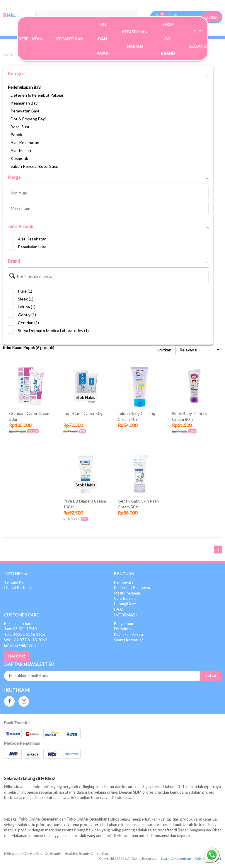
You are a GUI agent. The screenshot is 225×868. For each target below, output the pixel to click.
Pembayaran (125, 582)
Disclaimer (123, 629)
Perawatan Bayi (25, 111)
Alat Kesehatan (25, 142)
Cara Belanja (125, 598)
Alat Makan (21, 150)
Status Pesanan (127, 593)
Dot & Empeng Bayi (28, 119)
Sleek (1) (21, 299)
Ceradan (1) (23, 323)
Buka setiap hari (18, 623)
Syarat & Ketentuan (176, 858)
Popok (16, 135)
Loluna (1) (22, 307)
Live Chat (17, 656)
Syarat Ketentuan (129, 640)
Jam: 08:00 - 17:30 (20, 629)
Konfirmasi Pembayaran (134, 587)
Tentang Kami (16, 582)
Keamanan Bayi (24, 103)
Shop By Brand (168, 39)
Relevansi (199, 350)
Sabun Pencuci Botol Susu (34, 166)
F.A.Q (119, 609)
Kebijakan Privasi (128, 634)
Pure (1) (20, 291)
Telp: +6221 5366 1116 (25, 634)
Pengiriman (123, 623)
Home (8, 54)
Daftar (211, 17)
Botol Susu (21, 127)
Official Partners (18, 587)
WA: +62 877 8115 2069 (26, 640)
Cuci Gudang (197, 39)
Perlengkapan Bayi (24, 87)
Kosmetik (19, 158)
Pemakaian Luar (27, 247)
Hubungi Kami (126, 604)
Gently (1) (22, 315)
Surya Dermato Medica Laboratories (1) (48, 331)
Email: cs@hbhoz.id (20, 645)
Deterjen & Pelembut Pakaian (37, 95)
